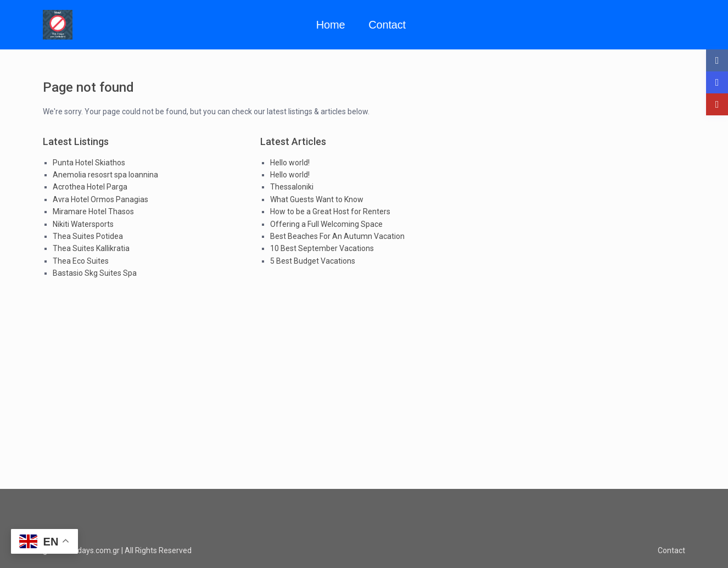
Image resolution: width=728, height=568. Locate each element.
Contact (387, 25)
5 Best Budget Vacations (313, 261)
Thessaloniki (292, 187)
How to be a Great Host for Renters (330, 211)
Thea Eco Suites (81, 261)
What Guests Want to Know (317, 199)
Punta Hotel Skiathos (89, 163)
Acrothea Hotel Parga (90, 187)
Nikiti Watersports (83, 224)
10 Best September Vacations (322, 248)
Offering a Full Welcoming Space (326, 224)
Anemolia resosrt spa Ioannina (105, 175)
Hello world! (290, 163)
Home (331, 25)
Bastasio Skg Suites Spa (95, 273)
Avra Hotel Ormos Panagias (100, 199)
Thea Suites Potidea (88, 236)
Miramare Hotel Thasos (93, 211)
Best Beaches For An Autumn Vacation (337, 236)
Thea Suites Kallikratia (91, 248)
